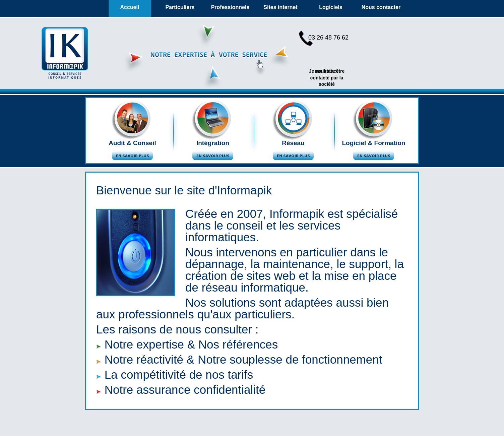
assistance (327, 71)
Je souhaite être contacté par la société (327, 78)
